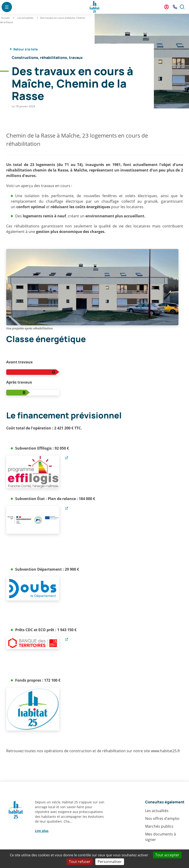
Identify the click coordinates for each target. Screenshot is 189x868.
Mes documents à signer (161, 837)
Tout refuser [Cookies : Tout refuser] (80, 862)
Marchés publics (159, 826)
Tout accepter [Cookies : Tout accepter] (167, 855)
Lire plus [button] (42, 831)
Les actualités (25, 18)
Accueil (5, 18)
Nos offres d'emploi (162, 818)
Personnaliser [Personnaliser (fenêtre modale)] (110, 862)
